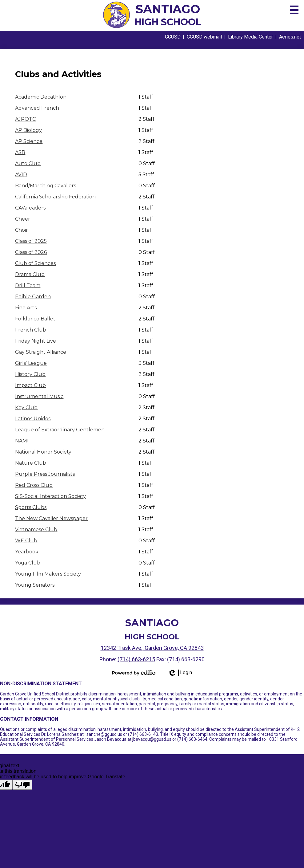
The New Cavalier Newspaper (51, 518)
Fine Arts (26, 308)
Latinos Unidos (33, 419)
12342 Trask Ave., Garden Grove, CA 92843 (152, 648)
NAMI (22, 441)
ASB (20, 152)
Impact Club (30, 385)
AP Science (29, 141)
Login (180, 673)
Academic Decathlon (41, 97)
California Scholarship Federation (55, 197)
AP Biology (28, 130)
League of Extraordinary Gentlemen (60, 430)
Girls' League (31, 363)
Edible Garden (33, 297)
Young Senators (35, 585)
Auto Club (28, 163)
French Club (31, 330)
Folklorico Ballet (35, 319)
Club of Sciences (35, 263)
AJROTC (25, 119)
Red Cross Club (34, 485)
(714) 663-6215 (136, 659)
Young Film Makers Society (48, 574)
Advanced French (37, 108)
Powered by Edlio (134, 673)
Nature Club (31, 463)
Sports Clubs (31, 507)
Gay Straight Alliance (41, 352)
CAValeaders (30, 208)
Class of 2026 (31, 252)
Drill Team (28, 285)
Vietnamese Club (36, 530)
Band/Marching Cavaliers (46, 186)
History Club (30, 374)
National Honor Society (43, 452)
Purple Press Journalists (45, 474)
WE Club (26, 541)
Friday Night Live (36, 341)
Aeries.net (290, 37)
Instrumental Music (39, 396)
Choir (22, 230)
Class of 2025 (31, 241)
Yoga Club (28, 563)
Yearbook (27, 552)
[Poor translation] (22, 785)
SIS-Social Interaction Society (50, 496)
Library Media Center (250, 37)
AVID (21, 175)
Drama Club (30, 274)
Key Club (26, 408)
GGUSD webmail (204, 37)
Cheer (23, 219)
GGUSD (173, 37)
